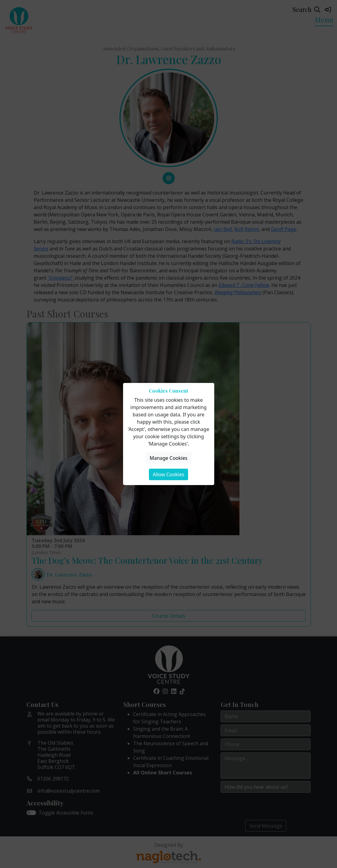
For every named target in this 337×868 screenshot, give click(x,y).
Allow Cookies (168, 474)
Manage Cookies (168, 458)
